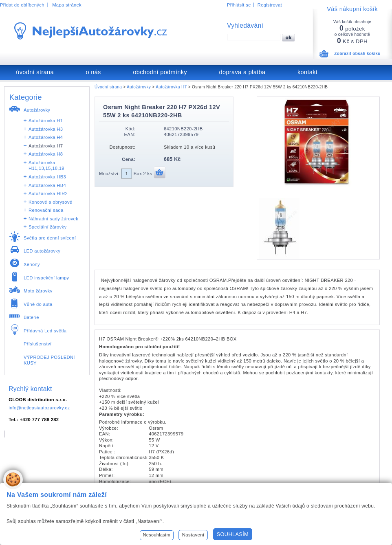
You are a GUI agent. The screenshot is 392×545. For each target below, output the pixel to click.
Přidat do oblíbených (22, 5)
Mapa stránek (67, 5)
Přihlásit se (239, 5)
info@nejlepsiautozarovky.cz (39, 408)
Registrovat (270, 5)
